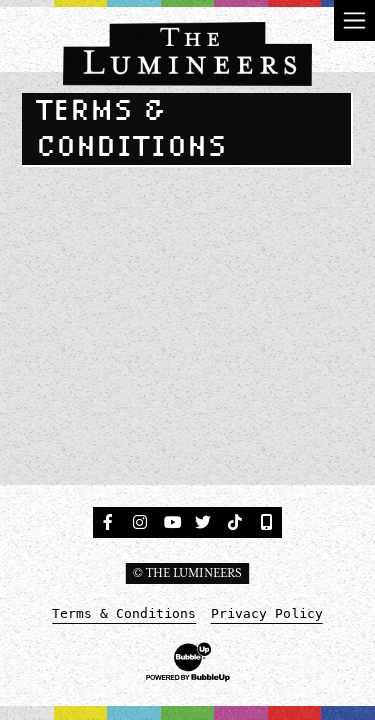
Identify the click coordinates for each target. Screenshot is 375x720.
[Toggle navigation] (354, 20)
